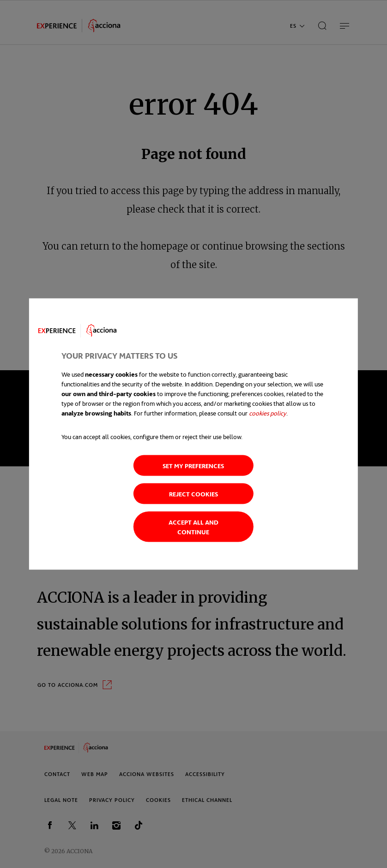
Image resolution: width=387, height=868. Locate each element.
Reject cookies (193, 494)
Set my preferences (193, 466)
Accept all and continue (193, 527)
